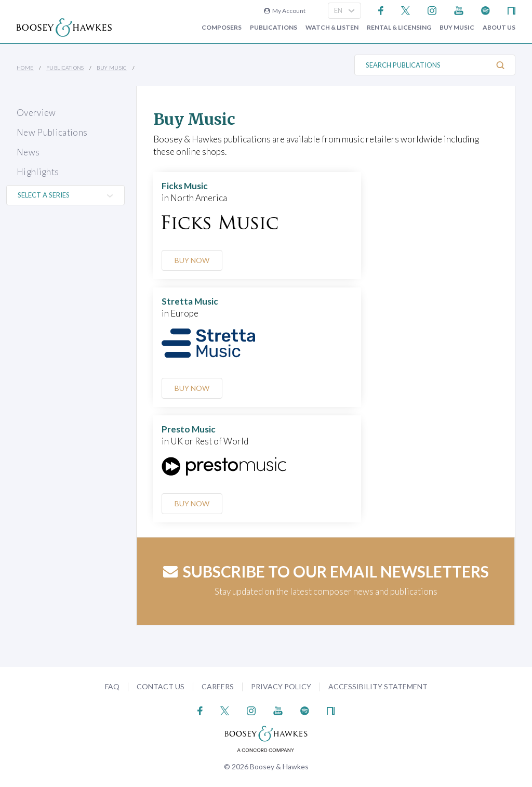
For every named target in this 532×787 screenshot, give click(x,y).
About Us (499, 28)
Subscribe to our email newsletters (326, 571)
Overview (36, 113)
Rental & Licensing (399, 28)
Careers (218, 686)
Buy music (457, 28)
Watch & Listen (332, 28)
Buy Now (192, 260)
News (28, 152)
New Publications (52, 132)
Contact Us (161, 686)
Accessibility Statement (378, 686)
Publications (274, 28)
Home (25, 68)
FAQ (112, 686)
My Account (285, 11)
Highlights (38, 172)
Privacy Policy (281, 686)
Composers (222, 28)
